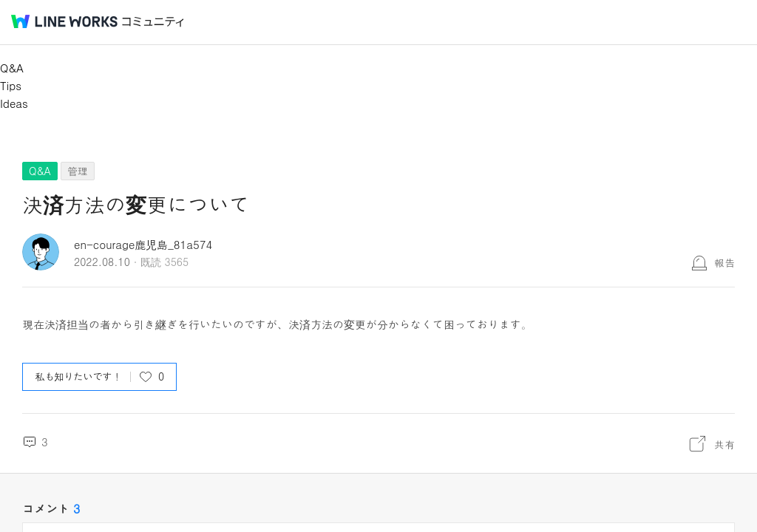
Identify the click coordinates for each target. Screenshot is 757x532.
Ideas (14, 103)
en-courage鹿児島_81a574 (143, 244)
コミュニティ (153, 22)
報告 (724, 262)
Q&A (12, 68)
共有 (724, 444)
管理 (78, 171)
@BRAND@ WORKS (64, 21)
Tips (11, 85)
